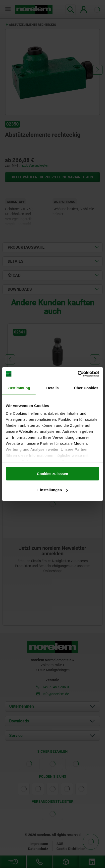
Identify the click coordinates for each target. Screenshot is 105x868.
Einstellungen (53, 490)
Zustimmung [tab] (19, 388)
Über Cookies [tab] (86, 388)
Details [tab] (52, 388)
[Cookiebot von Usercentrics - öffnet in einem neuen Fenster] (78, 374)
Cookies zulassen (52, 473)
